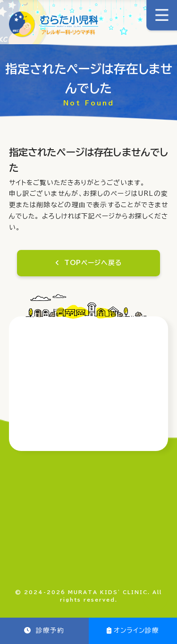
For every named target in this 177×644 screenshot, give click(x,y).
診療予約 (49, 630)
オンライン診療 (136, 630)
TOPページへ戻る (93, 263)
